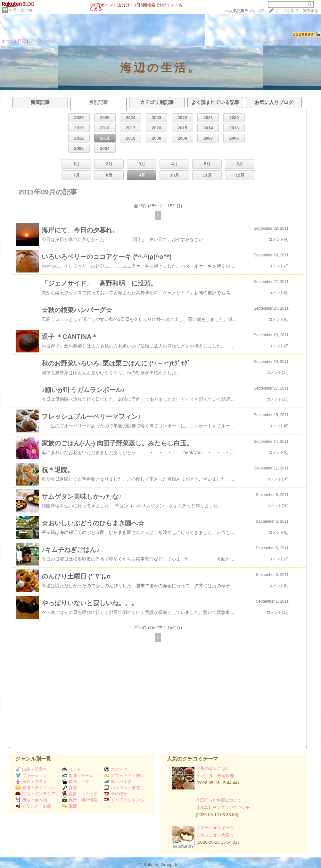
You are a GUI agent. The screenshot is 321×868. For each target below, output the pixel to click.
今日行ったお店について (219, 800)
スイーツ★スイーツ (215, 828)
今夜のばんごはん (213, 768)
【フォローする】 (278, 41)
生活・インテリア (35, 794)
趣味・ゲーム (78, 775)
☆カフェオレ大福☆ (215, 835)
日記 (22, 41)
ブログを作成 (287, 11)
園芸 (69, 806)
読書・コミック (80, 794)
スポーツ (116, 769)
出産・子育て (31, 769)
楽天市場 (311, 11)
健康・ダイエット (35, 788)
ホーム (8, 41)
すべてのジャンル (124, 800)
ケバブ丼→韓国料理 (215, 776)
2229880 (304, 34)
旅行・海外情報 (80, 800)
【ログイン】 (308, 41)
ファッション (31, 775)
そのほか (116, 794)
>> (244, 11)
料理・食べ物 (21, 10)
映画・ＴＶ (76, 782)
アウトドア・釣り (124, 775)
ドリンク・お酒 (33, 806)
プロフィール (42, 41)
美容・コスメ (31, 782)
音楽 (69, 788)
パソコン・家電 (122, 788)
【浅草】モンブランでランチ (223, 808)
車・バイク (118, 782)
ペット (71, 769)
